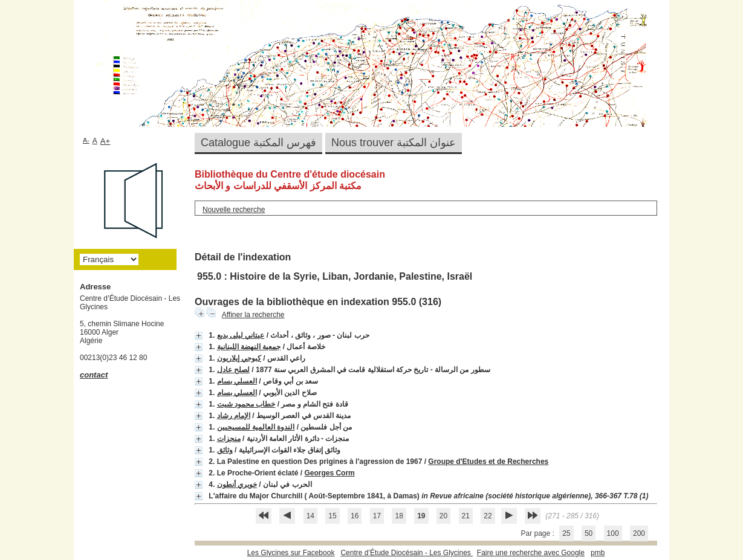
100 (613, 533)
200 (639, 533)
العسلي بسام (237, 381)
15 (332, 516)
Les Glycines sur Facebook (291, 553)
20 (443, 516)
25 (566, 533)
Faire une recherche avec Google (531, 553)
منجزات (229, 439)
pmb (598, 553)
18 (399, 516)
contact (94, 375)
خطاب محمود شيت (246, 404)
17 (377, 516)
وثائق (225, 450)
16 (355, 516)
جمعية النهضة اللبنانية (249, 347)
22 (488, 516)
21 (466, 516)
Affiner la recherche (253, 315)
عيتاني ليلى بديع (241, 335)
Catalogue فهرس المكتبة (258, 143)
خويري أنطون (237, 484)
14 (310, 516)
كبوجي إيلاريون (239, 358)
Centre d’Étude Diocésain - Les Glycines (407, 553)
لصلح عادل (233, 370)
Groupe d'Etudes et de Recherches (488, 462)
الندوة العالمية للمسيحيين (256, 427)
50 (589, 533)
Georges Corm (329, 473)
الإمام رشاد (234, 416)
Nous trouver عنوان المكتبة (394, 143)
